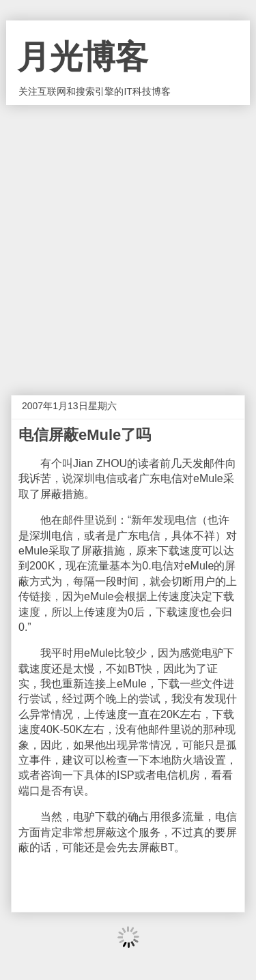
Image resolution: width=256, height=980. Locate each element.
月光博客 (83, 57)
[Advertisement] (128, 240)
